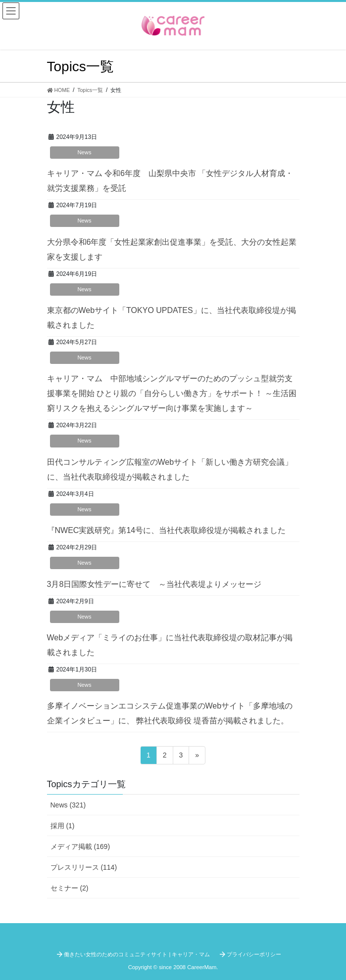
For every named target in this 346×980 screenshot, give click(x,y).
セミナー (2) (70, 888)
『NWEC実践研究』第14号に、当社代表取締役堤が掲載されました (167, 530)
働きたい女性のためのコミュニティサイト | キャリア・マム (137, 954)
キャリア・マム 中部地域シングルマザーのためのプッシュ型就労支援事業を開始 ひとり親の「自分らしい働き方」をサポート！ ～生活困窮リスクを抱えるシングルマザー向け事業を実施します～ (172, 393)
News (85, 152)
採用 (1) (63, 826)
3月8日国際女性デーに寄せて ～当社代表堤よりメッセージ (154, 584)
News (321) (68, 805)
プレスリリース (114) (84, 867)
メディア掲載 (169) (80, 846)
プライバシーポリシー (254, 954)
